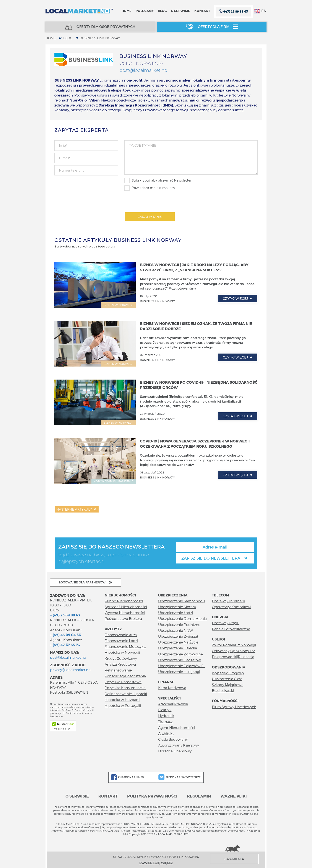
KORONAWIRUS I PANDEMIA (114, 481)
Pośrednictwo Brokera (123, 618)
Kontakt (202, 11)
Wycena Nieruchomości (125, 613)
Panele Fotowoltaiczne (231, 629)
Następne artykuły (77, 509)
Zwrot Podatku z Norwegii (234, 645)
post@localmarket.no (143, 70)
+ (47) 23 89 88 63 (65, 615)
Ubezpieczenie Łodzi (175, 613)
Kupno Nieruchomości (124, 601)
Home (127, 11)
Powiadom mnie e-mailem (150, 188)
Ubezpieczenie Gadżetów (180, 660)
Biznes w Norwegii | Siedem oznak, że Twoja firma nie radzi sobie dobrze (196, 326)
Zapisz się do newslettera (215, 558)
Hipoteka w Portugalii (123, 705)
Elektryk (165, 710)
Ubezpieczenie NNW (175, 630)
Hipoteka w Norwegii (122, 652)
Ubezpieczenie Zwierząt (178, 636)
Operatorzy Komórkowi (232, 607)
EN (260, 11)
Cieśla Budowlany (173, 739)
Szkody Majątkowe (228, 685)
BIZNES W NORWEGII (119, 305)
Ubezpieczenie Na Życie (178, 642)
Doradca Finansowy (175, 751)
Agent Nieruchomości (177, 728)
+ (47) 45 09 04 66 (65, 635)
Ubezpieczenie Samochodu (181, 601)
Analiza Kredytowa (120, 664)
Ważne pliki (234, 796)
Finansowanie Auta (121, 635)
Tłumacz (165, 721)
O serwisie (181, 11)
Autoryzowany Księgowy (179, 745)
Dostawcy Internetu (228, 601)
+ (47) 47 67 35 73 (65, 645)
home (51, 38)
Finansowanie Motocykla (125, 646)
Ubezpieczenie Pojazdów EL (182, 666)
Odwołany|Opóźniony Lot (233, 651)
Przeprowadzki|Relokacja (233, 657)
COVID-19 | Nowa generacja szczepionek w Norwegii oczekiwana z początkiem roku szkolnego (195, 444)
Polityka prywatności (152, 796)
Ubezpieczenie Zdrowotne (180, 654)
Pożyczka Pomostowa (123, 682)
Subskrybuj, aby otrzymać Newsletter (158, 181)
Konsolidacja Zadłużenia (125, 676)
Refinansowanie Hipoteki (126, 694)
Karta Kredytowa (172, 688)
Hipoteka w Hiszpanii (122, 700)
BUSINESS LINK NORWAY (100, 38)
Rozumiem (234, 859)
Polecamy (145, 11)
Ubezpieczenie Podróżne (179, 625)
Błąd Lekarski (223, 690)
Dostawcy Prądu (226, 623)
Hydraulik (166, 716)
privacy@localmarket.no (70, 670)
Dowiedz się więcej (156, 863)
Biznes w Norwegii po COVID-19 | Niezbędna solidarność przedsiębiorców (199, 385)
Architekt (166, 733)
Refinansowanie (118, 670)
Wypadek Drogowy (228, 673)
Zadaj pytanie (150, 217)
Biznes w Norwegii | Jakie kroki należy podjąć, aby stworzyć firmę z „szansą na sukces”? (194, 267)
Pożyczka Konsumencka (125, 688)
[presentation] (157, 201)
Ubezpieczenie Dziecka (178, 648)
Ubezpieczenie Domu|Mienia (182, 618)
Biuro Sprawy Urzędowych (234, 707)
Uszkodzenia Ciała (227, 679)
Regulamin (199, 796)
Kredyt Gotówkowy (121, 658)
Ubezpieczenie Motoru (177, 607)
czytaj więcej (238, 298)
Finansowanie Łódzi (121, 641)
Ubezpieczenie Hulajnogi (179, 672)
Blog (162, 11)
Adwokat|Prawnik (173, 704)
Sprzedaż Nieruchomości (126, 607)
